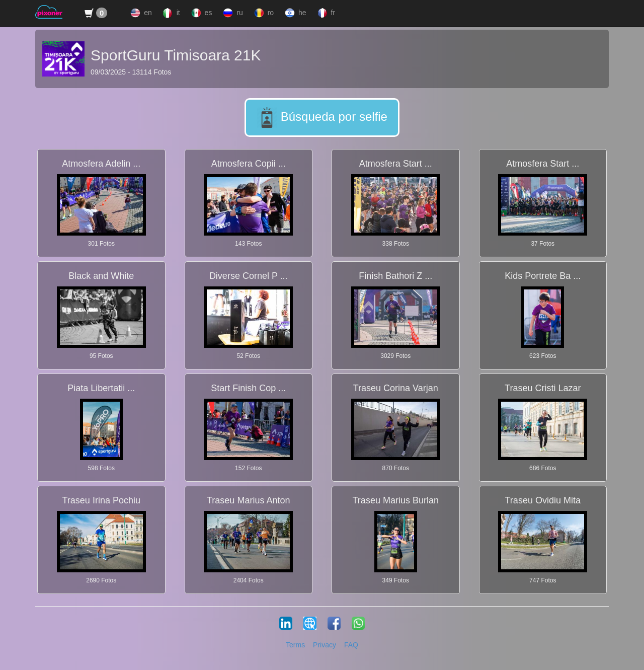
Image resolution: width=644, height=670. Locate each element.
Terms (295, 645)
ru (232, 13)
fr (325, 13)
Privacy (325, 645)
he (294, 13)
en (140, 13)
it (171, 13)
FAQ (351, 645)
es (201, 13)
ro (263, 13)
